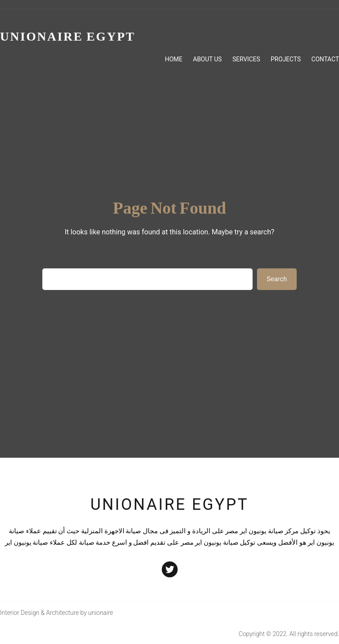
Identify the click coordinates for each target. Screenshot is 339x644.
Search (277, 279)
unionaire (101, 613)
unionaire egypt (169, 505)
